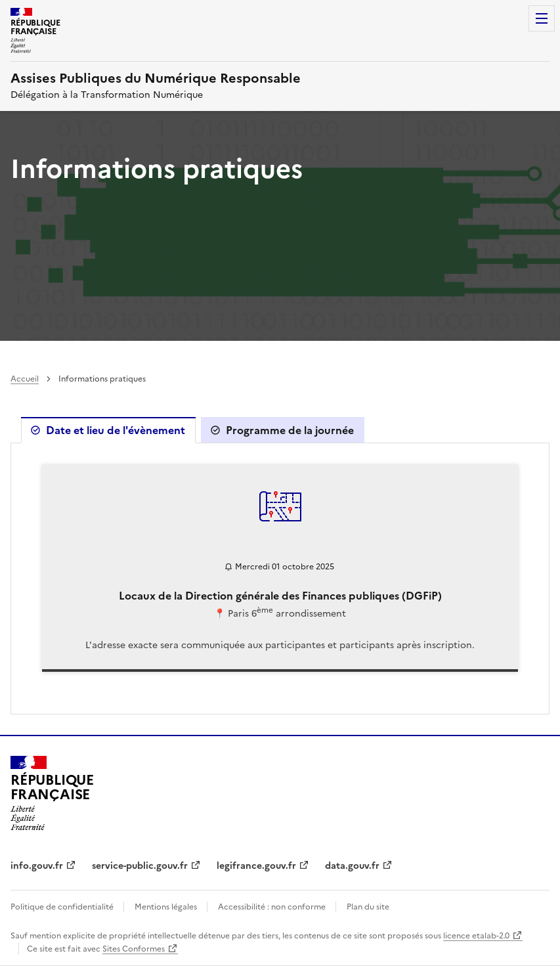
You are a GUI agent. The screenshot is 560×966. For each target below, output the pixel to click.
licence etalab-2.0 (476, 936)
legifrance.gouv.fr (256, 866)
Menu (542, 18)
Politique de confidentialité (63, 907)
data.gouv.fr (352, 866)
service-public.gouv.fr (140, 866)
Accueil (25, 379)
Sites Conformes (134, 949)
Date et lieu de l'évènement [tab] (116, 430)
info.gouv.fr (37, 866)
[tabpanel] (280, 579)
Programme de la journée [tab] (290, 430)
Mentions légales (167, 907)
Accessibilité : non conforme (273, 907)
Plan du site (368, 907)
